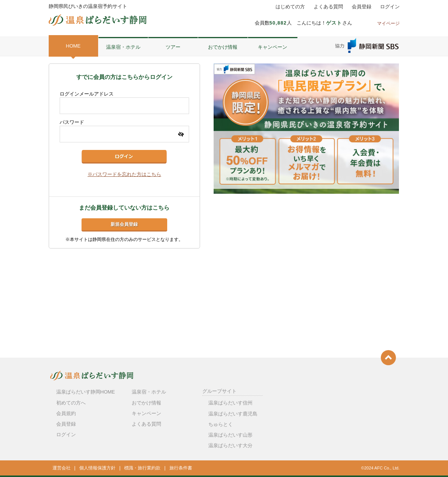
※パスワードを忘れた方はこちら (124, 174)
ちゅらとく (221, 424)
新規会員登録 (124, 224)
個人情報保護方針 (97, 468)
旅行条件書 (181, 468)
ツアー (173, 47)
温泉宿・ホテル (123, 47)
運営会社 (62, 468)
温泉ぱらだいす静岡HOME (86, 392)
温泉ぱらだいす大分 (230, 445)
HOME (73, 46)
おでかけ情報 (223, 47)
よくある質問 (328, 7)
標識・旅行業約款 (142, 468)
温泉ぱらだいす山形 (230, 435)
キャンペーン (272, 47)
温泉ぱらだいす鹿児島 (233, 414)
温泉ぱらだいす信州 (230, 403)
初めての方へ (71, 403)
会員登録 (362, 7)
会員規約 (66, 413)
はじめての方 (290, 7)
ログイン (390, 7)
